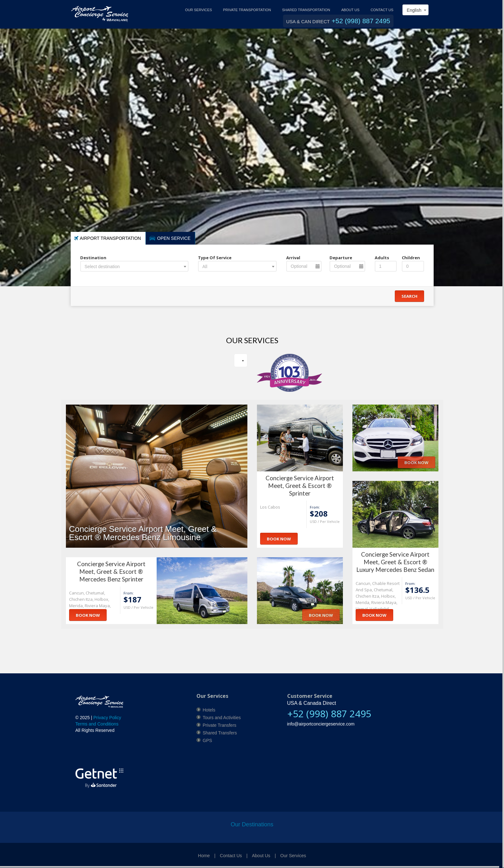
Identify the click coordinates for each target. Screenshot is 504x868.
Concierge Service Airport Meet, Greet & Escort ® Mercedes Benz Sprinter (111, 572)
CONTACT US (382, 10)
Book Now (279, 539)
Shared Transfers (220, 733)
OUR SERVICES (198, 10)
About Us (261, 856)
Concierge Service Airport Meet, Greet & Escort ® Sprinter (300, 486)
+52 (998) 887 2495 (361, 21)
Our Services (293, 856)
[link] (96, 751)
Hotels (209, 710)
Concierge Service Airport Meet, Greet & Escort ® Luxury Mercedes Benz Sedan (395, 562)
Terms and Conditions (97, 724)
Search (409, 296)
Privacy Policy (107, 718)
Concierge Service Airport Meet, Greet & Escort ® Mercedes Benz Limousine (143, 533)
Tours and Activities (222, 718)
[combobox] (415, 10)
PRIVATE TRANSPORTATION (247, 10)
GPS (208, 740)
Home (204, 856)
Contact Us (231, 856)
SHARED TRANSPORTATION (306, 10)
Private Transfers (220, 725)
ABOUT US (350, 10)
